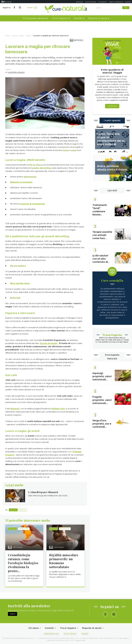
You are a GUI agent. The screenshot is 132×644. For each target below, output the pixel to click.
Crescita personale (116, 2)
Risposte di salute (98, 18)
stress (66, 150)
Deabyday (80, 2)
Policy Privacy (70, 634)
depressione (30, 177)
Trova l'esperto (60, 18)
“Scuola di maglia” (49, 343)
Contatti (49, 628)
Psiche (23, 510)
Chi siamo (34, 628)
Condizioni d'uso (51, 634)
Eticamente (103, 2)
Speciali (78, 18)
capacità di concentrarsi (32, 204)
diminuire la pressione (21, 182)
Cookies (85, 634)
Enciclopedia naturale (34, 18)
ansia (74, 150)
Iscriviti (32, 8)
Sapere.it (128, 2)
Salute (13, 510)
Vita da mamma (91, 2)
